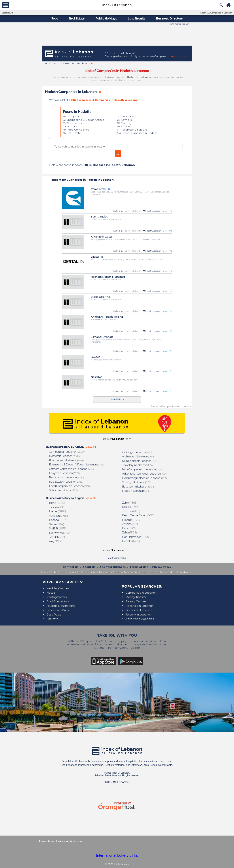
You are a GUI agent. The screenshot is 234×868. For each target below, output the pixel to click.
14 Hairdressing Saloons (132, 130)
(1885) (130, 503)
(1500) (136, 537)
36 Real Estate (72, 133)
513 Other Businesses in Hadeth (137, 133)
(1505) (129, 528)
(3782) (59, 516)
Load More (117, 399)
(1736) (131, 507)
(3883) (58, 511)
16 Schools (124, 126)
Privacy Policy (162, 567)
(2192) (60, 533)
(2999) (57, 524)
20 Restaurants (127, 116)
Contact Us (71, 567)
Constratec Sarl (182, 24)
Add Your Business (113, 567)
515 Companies (72, 116)
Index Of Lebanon (117, 5)
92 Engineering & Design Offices (83, 120)
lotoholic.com (74, 841)
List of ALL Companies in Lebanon (216, 13)
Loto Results (7, 13)
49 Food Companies (76, 130)
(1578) (132, 520)
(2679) (58, 528)
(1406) (131, 541)
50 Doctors (70, 126)
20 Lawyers (124, 120)
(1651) (131, 511)
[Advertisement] (117, 35)
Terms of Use (139, 567)
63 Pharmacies (72, 123)
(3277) (58, 520)
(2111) (57, 537)
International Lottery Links (117, 855)
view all (91, 447)
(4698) (57, 507)
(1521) (131, 524)
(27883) (58, 503)
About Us (89, 567)
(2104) (56, 541)
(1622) (138, 515)
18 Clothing (124, 123)
